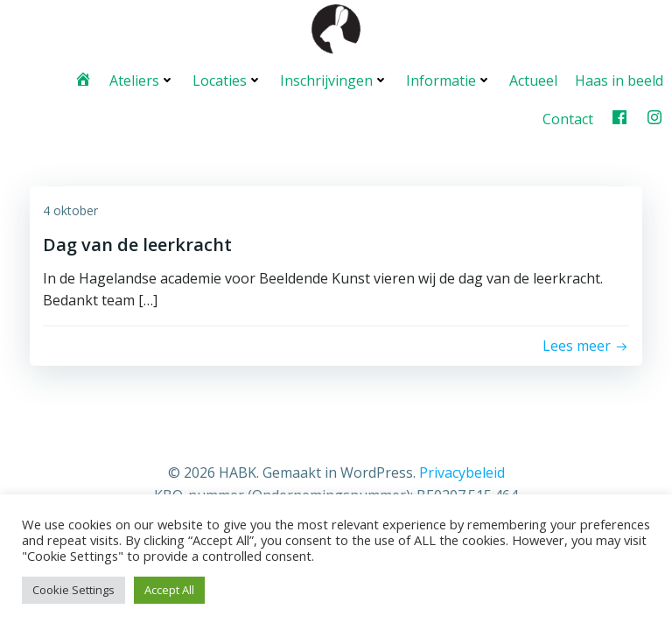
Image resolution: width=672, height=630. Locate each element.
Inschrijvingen (334, 80)
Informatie (449, 80)
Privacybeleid (462, 472)
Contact (568, 119)
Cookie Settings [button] (73, 590)
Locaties (227, 80)
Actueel (533, 80)
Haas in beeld (619, 80)
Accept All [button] (169, 590)
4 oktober (70, 210)
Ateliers (142, 80)
